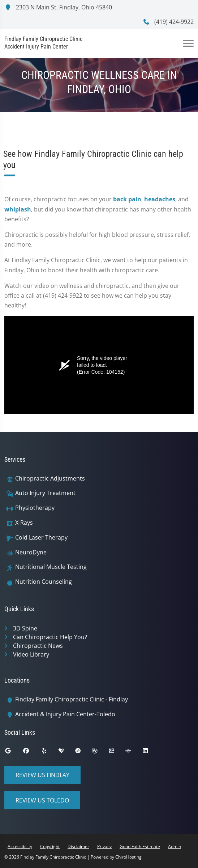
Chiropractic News (38, 646)
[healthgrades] (67, 752)
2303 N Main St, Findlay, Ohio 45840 (58, 7)
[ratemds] (83, 752)
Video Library (31, 654)
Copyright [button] (50, 846)
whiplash (18, 209)
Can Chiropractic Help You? (50, 637)
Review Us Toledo (42, 800)
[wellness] (100, 752)
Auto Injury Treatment (45, 493)
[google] (13, 752)
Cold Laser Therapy (41, 538)
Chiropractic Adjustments (50, 479)
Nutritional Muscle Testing (51, 567)
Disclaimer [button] (78, 846)
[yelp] (49, 752)
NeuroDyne (31, 552)
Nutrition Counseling (44, 582)
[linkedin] (151, 752)
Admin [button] (175, 846)
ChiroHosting (128, 857)
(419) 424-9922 (168, 22)
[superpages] (133, 752)
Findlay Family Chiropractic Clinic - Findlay (72, 699)
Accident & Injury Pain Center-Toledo (65, 714)
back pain (127, 199)
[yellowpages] (117, 752)
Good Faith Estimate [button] (140, 846)
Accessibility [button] (20, 846)
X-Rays (24, 523)
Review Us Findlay (42, 775)
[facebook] (31, 752)
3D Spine (25, 628)
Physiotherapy (35, 508)
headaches (160, 199)
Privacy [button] (104, 846)
